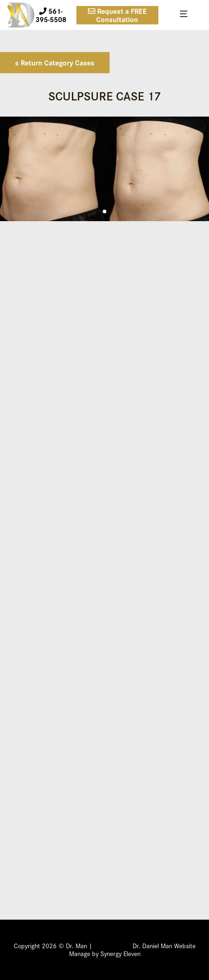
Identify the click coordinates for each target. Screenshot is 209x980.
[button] (104, 211)
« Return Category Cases (55, 62)
